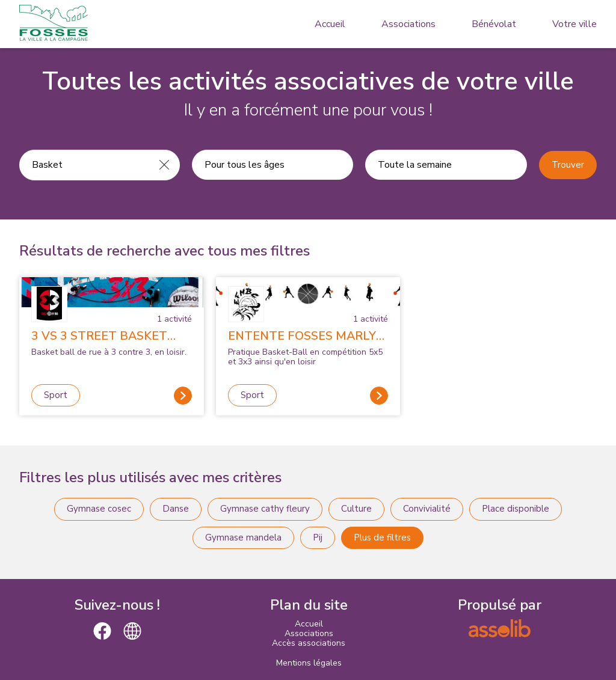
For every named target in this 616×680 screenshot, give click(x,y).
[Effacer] (164, 165)
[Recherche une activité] (85, 165)
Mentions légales (309, 663)
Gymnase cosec (99, 509)
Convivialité (427, 509)
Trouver (568, 165)
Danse (176, 509)
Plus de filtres (382, 538)
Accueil (330, 24)
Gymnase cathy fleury (265, 509)
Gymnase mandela (243, 538)
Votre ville (574, 24)
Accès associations (309, 643)
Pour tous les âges (245, 165)
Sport (56, 395)
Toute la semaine (415, 165)
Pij (318, 538)
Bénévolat (494, 24)
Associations (408, 24)
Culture (356, 509)
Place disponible (516, 509)
